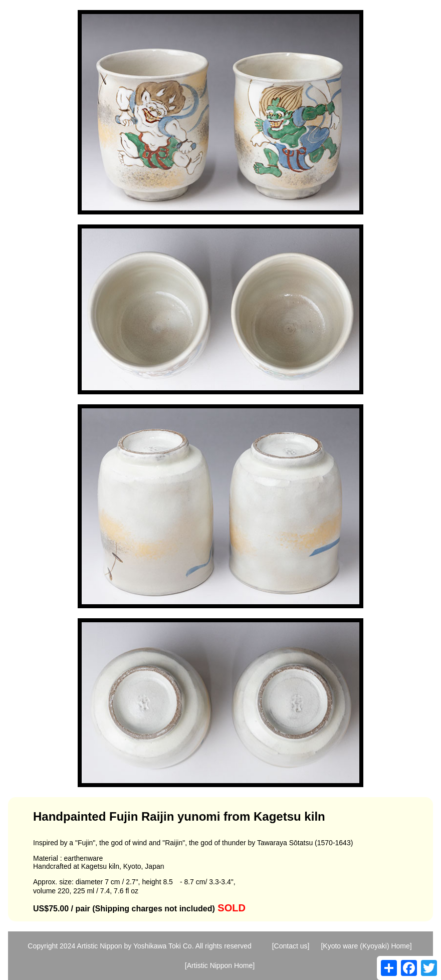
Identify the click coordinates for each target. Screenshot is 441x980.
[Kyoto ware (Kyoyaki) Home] (366, 946)
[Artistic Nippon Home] (220, 965)
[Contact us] (291, 946)
